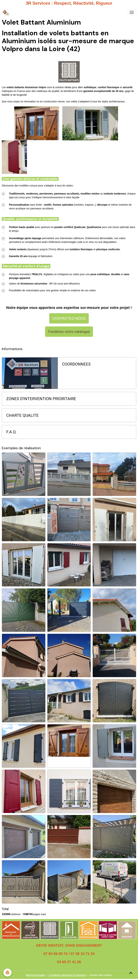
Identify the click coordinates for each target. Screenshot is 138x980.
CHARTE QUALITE (22, 415)
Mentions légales (36, 975)
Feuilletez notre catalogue (69, 332)
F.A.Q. (11, 432)
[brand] (6, 12)
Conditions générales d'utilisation (67, 975)
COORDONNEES (76, 364)
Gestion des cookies (101, 975)
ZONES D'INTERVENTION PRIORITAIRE (41, 399)
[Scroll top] (131, 973)
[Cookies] (8, 973)
